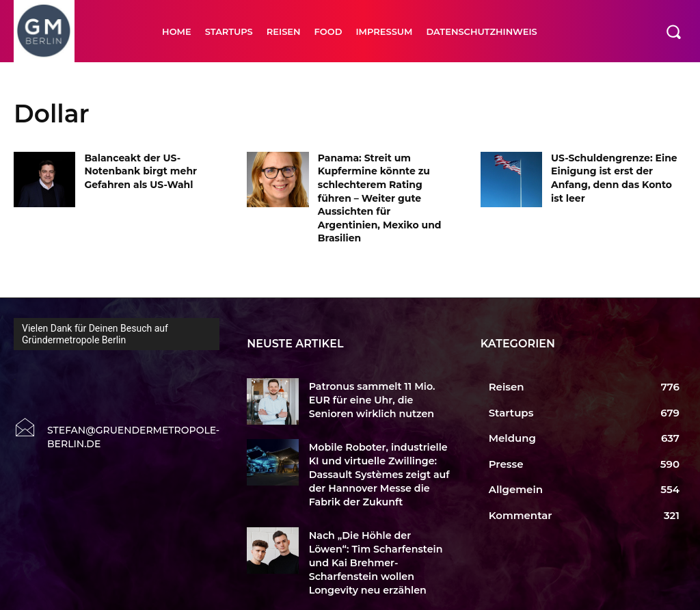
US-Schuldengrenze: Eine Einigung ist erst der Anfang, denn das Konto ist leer (614, 178)
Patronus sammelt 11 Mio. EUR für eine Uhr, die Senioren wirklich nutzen (377, 399)
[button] (673, 31)
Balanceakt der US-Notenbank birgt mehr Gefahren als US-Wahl (140, 171)
